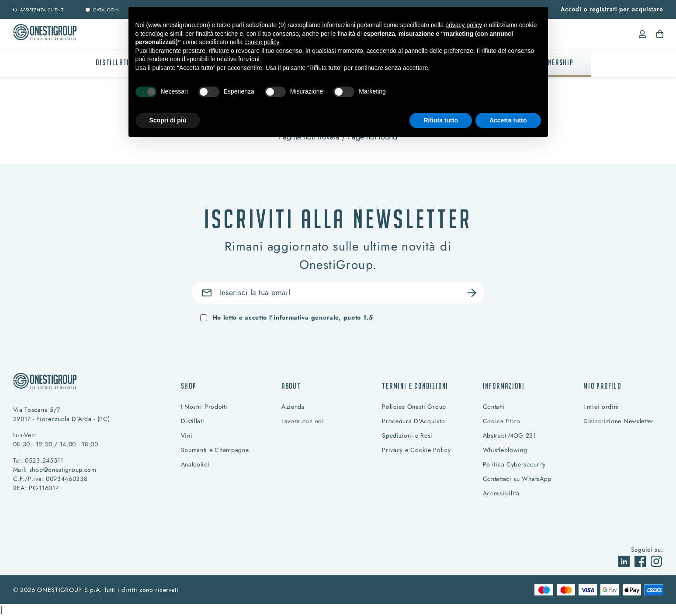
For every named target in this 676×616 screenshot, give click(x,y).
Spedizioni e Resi (407, 435)
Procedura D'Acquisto (413, 421)
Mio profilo (602, 386)
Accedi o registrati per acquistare (612, 9)
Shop (189, 386)
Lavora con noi (303, 421)
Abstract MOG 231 (510, 435)
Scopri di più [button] (168, 120)
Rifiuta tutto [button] (441, 120)
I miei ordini (601, 407)
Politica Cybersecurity (514, 464)
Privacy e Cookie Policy (416, 450)
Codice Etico (502, 421)
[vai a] (625, 560)
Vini (187, 435)
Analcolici (195, 464)
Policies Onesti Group (414, 407)
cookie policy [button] (262, 42)
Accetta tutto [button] (508, 120)
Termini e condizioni (415, 386)
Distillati (113, 62)
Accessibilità (501, 493)
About (291, 386)
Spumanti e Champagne (215, 450)
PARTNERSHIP (553, 62)
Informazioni (504, 386)
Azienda (293, 407)
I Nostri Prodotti (204, 407)
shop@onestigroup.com (63, 470)
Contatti (494, 407)
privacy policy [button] (464, 25)
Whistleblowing (505, 450)
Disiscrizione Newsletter (619, 421)
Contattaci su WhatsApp (517, 479)
